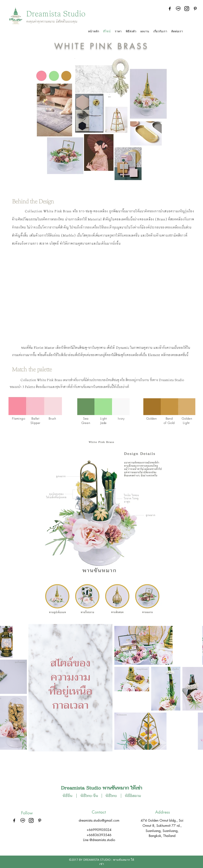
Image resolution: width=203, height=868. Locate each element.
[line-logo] (178, 9)
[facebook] (170, 9)
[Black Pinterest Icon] (195, 9)
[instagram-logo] (187, 9)
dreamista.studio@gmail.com (99, 820)
